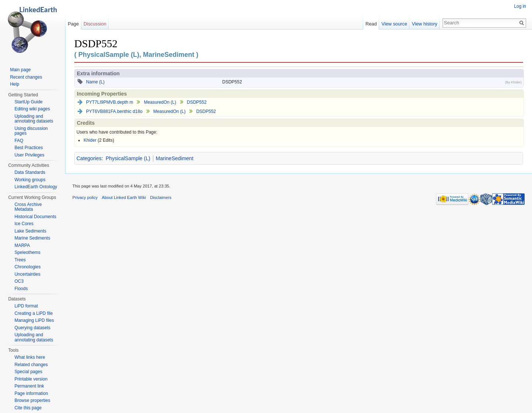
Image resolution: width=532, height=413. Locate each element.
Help (15, 84)
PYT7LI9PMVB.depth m (110, 102)
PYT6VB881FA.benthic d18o (114, 111)
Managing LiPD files (34, 320)
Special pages (28, 372)
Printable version (31, 379)
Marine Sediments (32, 238)
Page (73, 24)
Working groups (30, 180)
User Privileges (29, 155)
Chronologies (28, 267)
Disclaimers (161, 197)
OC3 (19, 281)
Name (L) (95, 82)
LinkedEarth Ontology (36, 187)
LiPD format (26, 306)
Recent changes (26, 77)
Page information (31, 393)
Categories (89, 158)
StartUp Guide (28, 102)
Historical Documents (35, 217)
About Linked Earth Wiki (124, 197)
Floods (21, 289)
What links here (30, 357)
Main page (20, 70)
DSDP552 (197, 102)
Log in (520, 6)
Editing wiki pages (32, 109)
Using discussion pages (31, 131)
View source (394, 24)
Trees (20, 260)
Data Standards (30, 172)
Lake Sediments (30, 231)
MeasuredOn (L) (160, 102)
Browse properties (32, 400)
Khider (90, 140)
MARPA (22, 245)
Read (371, 24)
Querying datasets (32, 328)
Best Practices (29, 148)
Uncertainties (27, 274)
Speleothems (27, 252)
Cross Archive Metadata (28, 207)
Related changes (31, 365)
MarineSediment (175, 158)
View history (425, 24)
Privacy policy (85, 197)
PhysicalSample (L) (128, 158)
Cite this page (28, 408)
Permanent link (29, 386)
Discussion (95, 24)
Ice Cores (24, 224)
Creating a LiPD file (33, 313)
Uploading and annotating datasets (34, 119)
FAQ (19, 141)
